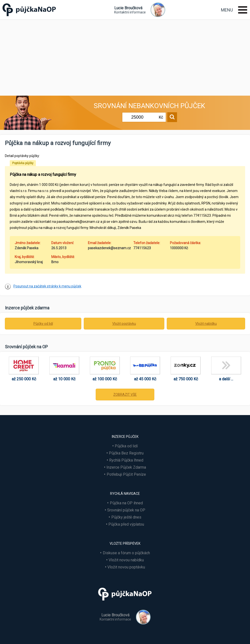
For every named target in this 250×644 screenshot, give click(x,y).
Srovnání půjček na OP (126, 510)
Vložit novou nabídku (126, 560)
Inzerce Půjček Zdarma (126, 467)
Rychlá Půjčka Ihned (126, 460)
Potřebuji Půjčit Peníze (126, 474)
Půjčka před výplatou (126, 524)
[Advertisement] (125, 56)
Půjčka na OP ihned (126, 503)
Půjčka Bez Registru (126, 453)
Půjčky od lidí (43, 324)
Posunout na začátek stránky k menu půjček (47, 286)
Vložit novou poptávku (126, 567)
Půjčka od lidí (126, 446)
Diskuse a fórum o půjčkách (126, 553)
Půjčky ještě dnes (126, 517)
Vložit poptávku (124, 324)
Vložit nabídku (206, 324)
